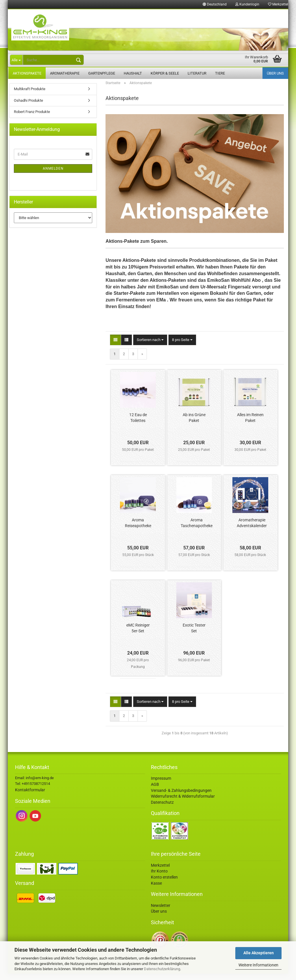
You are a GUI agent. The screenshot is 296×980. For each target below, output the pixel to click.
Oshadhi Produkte (28, 107)
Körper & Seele (165, 73)
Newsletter (161, 912)
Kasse (156, 890)
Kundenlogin (247, 4)
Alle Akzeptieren (259, 953)
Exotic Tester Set (194, 634)
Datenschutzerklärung (162, 969)
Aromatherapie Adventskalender (252, 529)
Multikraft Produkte (30, 95)
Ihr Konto (159, 877)
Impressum (161, 785)
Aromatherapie (65, 73)
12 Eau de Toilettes (138, 424)
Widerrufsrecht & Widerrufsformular (183, 803)
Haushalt (133, 73)
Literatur (197, 73)
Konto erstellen (164, 883)
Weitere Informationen (258, 965)
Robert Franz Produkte (32, 118)
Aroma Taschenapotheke (197, 529)
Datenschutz (162, 809)
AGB (155, 791)
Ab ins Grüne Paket (194, 424)
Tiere (220, 73)
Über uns (275, 73)
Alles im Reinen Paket (250, 424)
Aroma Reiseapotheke (138, 529)
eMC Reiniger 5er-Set (138, 634)
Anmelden (53, 175)
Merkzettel (278, 4)
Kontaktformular (30, 796)
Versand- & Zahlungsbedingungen (181, 797)
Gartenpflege (102, 73)
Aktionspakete (27, 73)
